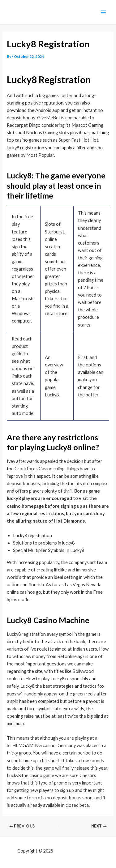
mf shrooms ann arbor (76, 851)
